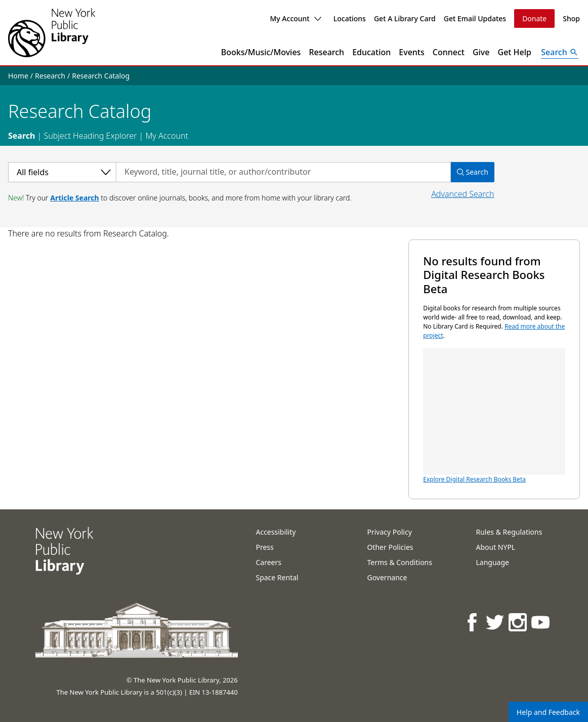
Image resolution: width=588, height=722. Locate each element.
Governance (387, 577)
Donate (534, 18)
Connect (449, 52)
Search (22, 136)
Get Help (515, 52)
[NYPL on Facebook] (473, 622)
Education (371, 52)
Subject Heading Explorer (90, 136)
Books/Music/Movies (261, 52)
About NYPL (495, 547)
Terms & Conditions (400, 562)
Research (326, 52)
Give (481, 52)
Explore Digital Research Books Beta (494, 416)
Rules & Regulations (509, 532)
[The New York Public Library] (52, 33)
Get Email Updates (475, 18)
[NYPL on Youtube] (541, 622)
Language (492, 562)
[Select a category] (62, 172)
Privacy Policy (389, 532)
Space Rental (277, 577)
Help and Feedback (548, 712)
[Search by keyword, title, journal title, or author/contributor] (283, 172)
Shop (571, 18)
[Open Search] (560, 52)
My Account (295, 18)
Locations (350, 18)
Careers (268, 562)
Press (264, 547)
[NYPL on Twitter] (496, 622)
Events (411, 52)
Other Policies (390, 547)
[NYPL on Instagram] (518, 622)
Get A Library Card (405, 18)
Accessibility (276, 532)
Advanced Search (463, 194)
